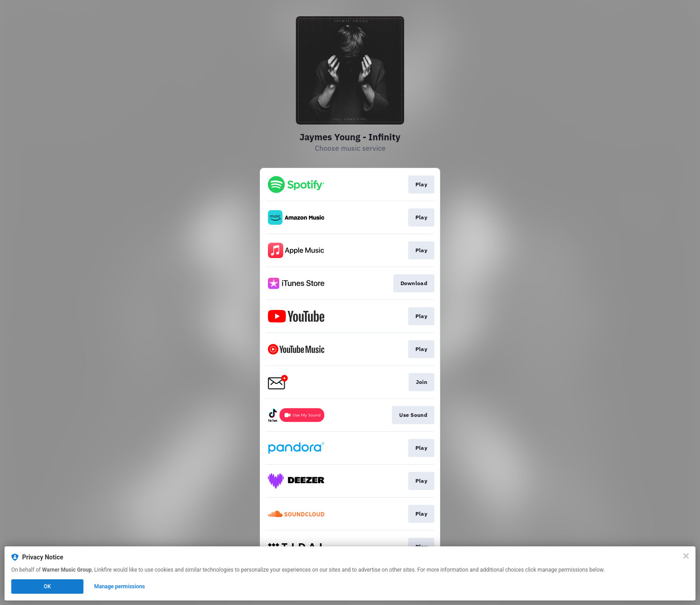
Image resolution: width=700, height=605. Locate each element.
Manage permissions (120, 587)
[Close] (686, 556)
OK (47, 587)
